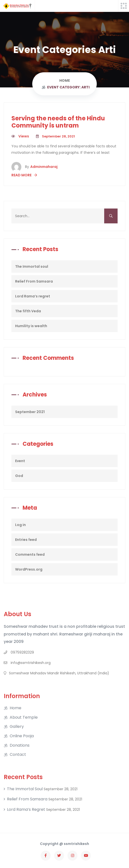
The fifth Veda (28, 311)
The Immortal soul (32, 266)
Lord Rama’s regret (33, 296)
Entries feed (26, 540)
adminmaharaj (41, 167)
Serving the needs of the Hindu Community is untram (58, 122)
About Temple (24, 717)
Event (20, 461)
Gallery (17, 727)
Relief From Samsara (34, 281)
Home (16, 708)
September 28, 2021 (55, 136)
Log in (20, 525)
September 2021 (30, 412)
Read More (24, 175)
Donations (20, 745)
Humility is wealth (31, 326)
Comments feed (30, 554)
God (19, 476)
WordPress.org (29, 569)
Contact (18, 755)
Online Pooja (22, 736)
